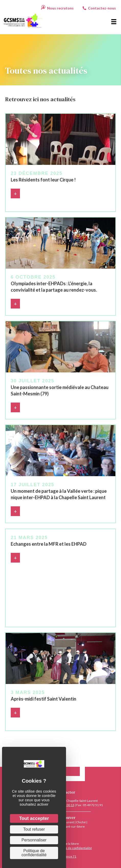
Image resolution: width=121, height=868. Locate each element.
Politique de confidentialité (73, 848)
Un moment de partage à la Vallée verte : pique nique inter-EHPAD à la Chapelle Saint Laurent (59, 494)
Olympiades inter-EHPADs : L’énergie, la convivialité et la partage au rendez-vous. (54, 287)
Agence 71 (69, 856)
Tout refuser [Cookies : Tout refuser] (34, 829)
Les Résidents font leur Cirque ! (43, 180)
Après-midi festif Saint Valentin (43, 699)
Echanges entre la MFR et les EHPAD (49, 544)
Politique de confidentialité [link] (34, 853)
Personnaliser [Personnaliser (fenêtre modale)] (34, 840)
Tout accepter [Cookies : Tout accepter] (34, 818)
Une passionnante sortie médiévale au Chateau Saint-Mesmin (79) (60, 390)
